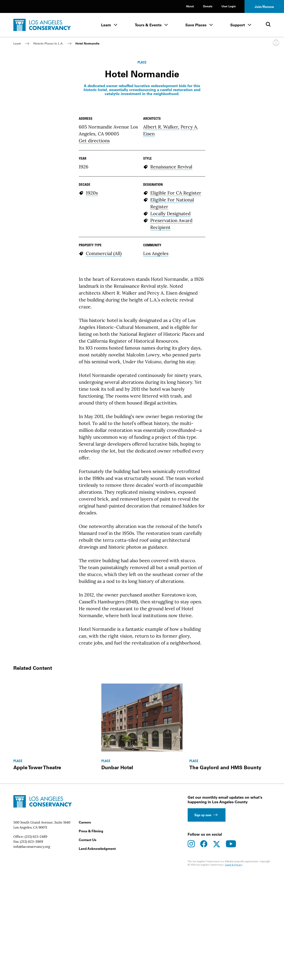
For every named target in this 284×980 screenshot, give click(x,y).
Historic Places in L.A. (48, 43)
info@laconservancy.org (32, 974)
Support (238, 25)
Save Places (196, 25)
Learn (106, 25)
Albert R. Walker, (161, 254)
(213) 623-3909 (32, 969)
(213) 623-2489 (36, 964)
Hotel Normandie (87, 43)
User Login (229, 6)
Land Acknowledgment (97, 976)
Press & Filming (91, 959)
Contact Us (88, 967)
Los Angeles (156, 381)
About (190, 6)
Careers (85, 950)
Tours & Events (148, 25)
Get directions (94, 268)
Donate (208, 6)
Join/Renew (264, 7)
